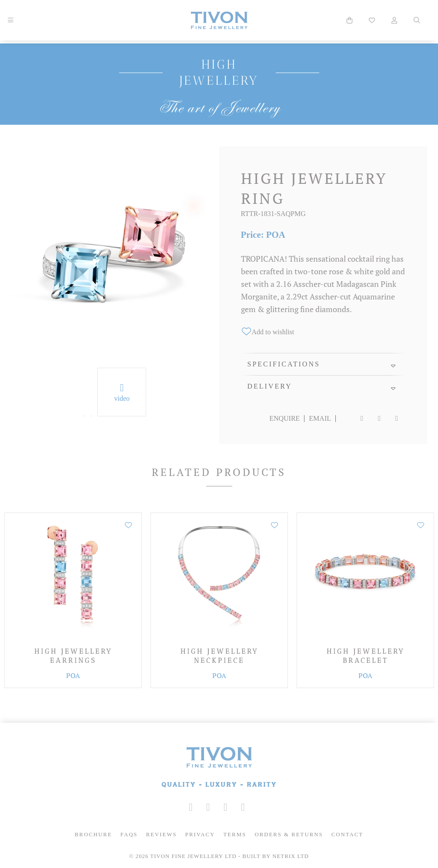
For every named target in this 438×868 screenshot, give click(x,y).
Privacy (200, 835)
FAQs (129, 835)
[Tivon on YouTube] (226, 807)
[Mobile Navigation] (10, 20)
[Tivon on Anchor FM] (243, 807)
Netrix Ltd (291, 856)
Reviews (162, 835)
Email (320, 418)
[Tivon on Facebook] (208, 807)
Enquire (284, 418)
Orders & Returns (289, 835)
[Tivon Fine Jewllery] (219, 768)
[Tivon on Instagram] (191, 807)
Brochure (94, 835)
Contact (347, 835)
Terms (235, 835)
